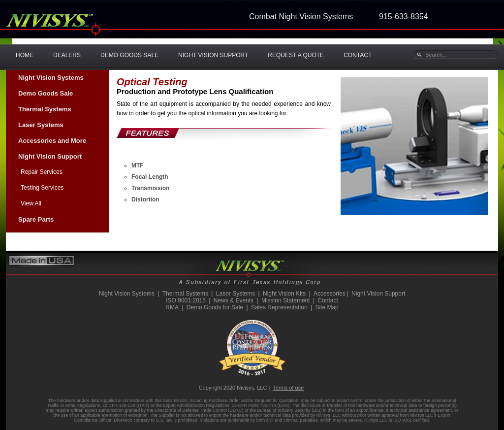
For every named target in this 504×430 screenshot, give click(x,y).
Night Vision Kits (284, 294)
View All (31, 203)
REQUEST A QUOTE (296, 55)
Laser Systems (41, 125)
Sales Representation (279, 307)
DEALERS (67, 55)
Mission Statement (286, 300)
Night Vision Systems (51, 78)
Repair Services (42, 172)
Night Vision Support (50, 156)
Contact (328, 300)
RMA (172, 307)
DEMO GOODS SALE (129, 55)
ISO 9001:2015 (186, 300)
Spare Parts (36, 219)
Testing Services (42, 188)
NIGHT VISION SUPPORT (213, 55)
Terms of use (288, 388)
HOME (25, 55)
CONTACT (358, 55)
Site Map (327, 307)
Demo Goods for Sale (215, 307)
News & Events (234, 300)
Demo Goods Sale (46, 93)
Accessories (330, 294)
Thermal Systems (45, 109)
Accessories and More (52, 141)
